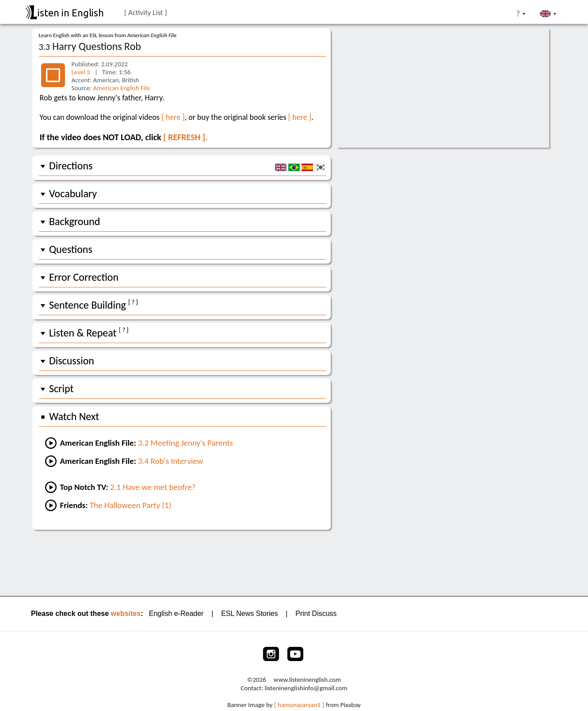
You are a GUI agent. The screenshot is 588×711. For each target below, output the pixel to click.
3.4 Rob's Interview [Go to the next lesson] (170, 461)
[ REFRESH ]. (185, 137)
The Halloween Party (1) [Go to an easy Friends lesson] (131, 505)
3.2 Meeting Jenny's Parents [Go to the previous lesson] (185, 443)
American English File (121, 88)
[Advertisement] (294, 562)
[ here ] (173, 117)
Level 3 (82, 72)
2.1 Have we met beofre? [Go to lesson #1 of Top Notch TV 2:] (153, 487)
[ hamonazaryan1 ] (299, 705)
